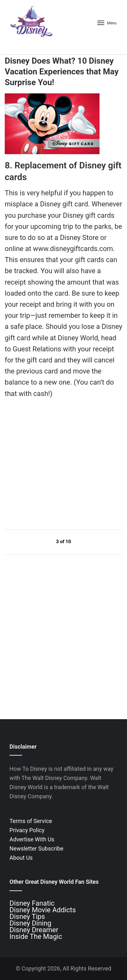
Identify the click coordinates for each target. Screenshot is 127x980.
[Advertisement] (52, 464)
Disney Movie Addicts (43, 910)
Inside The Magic (36, 936)
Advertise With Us (32, 839)
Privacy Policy (27, 830)
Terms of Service (31, 821)
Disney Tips (27, 917)
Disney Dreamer (34, 930)
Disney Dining (30, 923)
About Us (21, 858)
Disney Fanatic (32, 903)
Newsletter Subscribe (36, 848)
